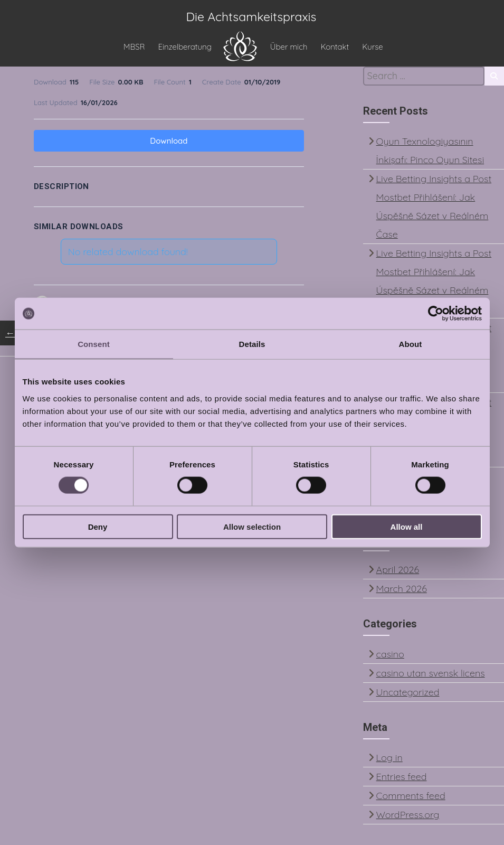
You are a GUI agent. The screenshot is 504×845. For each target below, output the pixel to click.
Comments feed (411, 798)
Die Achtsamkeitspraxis (251, 19)
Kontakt (335, 48)
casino (390, 656)
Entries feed (402, 779)
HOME (240, 46)
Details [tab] (252, 344)
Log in (389, 760)
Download (169, 143)
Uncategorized (408, 694)
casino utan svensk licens (431, 675)
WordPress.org (408, 817)
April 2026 (398, 572)
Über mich (289, 48)
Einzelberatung (184, 48)
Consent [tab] (94, 344)
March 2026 (402, 591)
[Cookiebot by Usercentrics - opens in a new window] (436, 314)
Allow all (407, 526)
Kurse (372, 48)
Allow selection (252, 526)
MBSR (134, 48)
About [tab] (411, 344)
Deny (98, 526)
